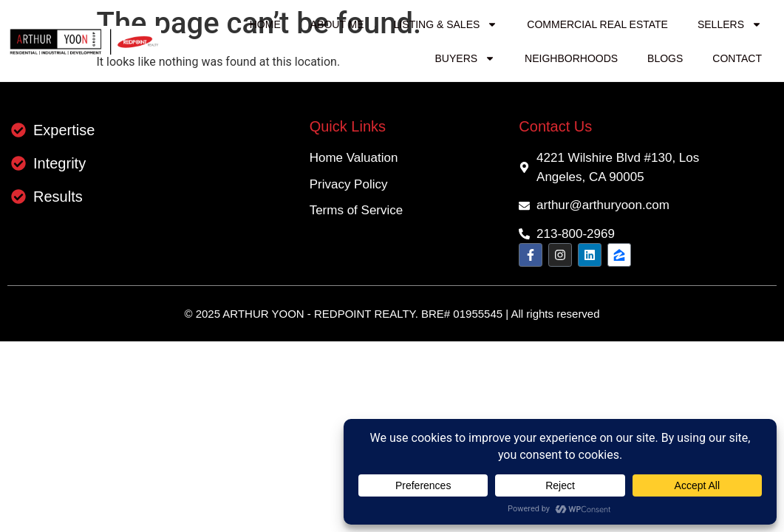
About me (337, 24)
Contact (737, 58)
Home (265, 24)
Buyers (466, 58)
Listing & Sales (446, 24)
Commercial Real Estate (597, 24)
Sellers (730, 24)
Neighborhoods (571, 58)
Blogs (665, 58)
